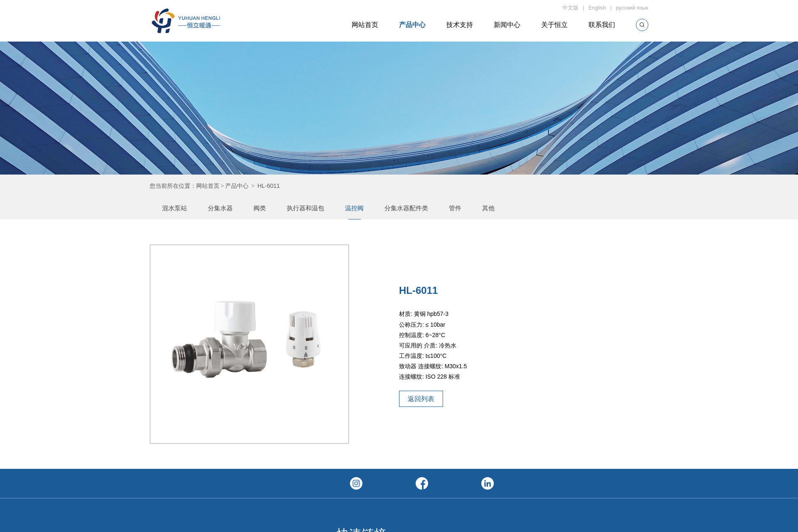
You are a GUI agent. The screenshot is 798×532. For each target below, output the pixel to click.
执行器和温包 (305, 208)
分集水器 (220, 208)
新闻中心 (507, 25)
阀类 (260, 208)
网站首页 (365, 25)
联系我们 (602, 25)
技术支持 (460, 25)
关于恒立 (554, 25)
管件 (455, 208)
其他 (488, 208)
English (597, 8)
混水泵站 (175, 208)
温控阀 (354, 208)
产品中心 (412, 25)
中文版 (570, 8)
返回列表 (421, 399)
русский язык (632, 8)
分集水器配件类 (406, 208)
